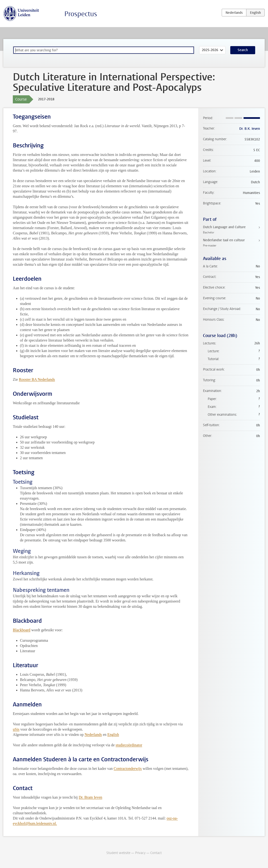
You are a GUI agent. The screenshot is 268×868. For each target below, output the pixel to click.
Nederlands (93, 735)
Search (243, 50)
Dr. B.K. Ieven (250, 129)
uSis (16, 729)
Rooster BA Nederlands (37, 379)
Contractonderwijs (128, 769)
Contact (156, 853)
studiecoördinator (129, 745)
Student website (118, 853)
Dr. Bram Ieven (91, 797)
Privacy (140, 853)
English (113, 735)
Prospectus (81, 14)
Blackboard (22, 630)
